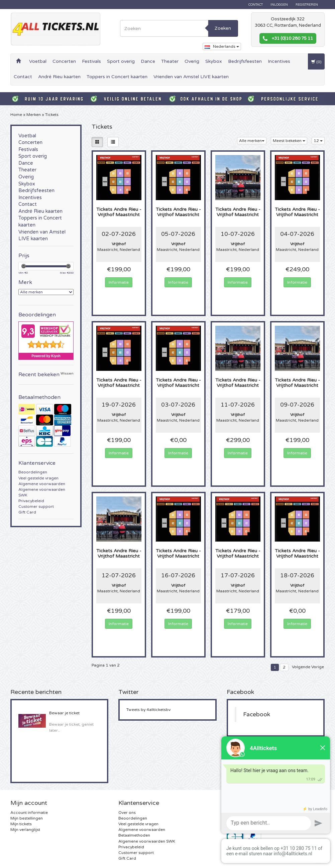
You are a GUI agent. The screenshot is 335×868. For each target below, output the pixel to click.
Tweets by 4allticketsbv (148, 710)
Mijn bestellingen (27, 818)
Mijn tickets (21, 824)
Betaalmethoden (134, 835)
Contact (256, 5)
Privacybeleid (31, 501)
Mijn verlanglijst (25, 830)
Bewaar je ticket (64, 713)
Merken (34, 115)
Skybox (214, 61)
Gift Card (27, 512)
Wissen (67, 374)
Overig (192, 61)
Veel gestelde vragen (38, 478)
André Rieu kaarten (59, 77)
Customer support (36, 507)
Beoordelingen (33, 472)
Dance (148, 61)
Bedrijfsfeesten (245, 61)
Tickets (52, 115)
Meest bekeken (289, 141)
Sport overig (121, 61)
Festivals (91, 61)
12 (318, 141)
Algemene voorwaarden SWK (147, 841)
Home (16, 115)
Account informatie (29, 813)
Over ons (127, 813)
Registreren (307, 5)
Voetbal (38, 61)
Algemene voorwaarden (42, 484)
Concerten (64, 61)
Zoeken (223, 28)
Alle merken (252, 141)
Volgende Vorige (308, 667)
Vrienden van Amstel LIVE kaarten (191, 77)
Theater (170, 61)
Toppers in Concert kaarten (117, 77)
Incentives (279, 61)
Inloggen (279, 5)
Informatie (119, 282)
